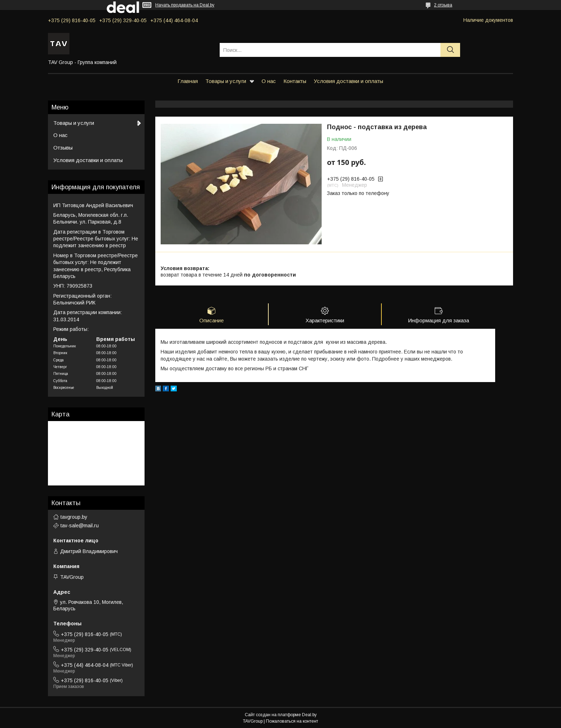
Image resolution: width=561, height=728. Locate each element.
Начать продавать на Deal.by (185, 5)
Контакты (295, 81)
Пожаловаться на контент (292, 721)
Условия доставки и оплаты (348, 81)
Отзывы (63, 148)
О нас (269, 81)
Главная (188, 81)
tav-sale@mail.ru (80, 526)
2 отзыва (443, 5)
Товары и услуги (226, 81)
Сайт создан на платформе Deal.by (281, 715)
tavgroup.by (74, 517)
